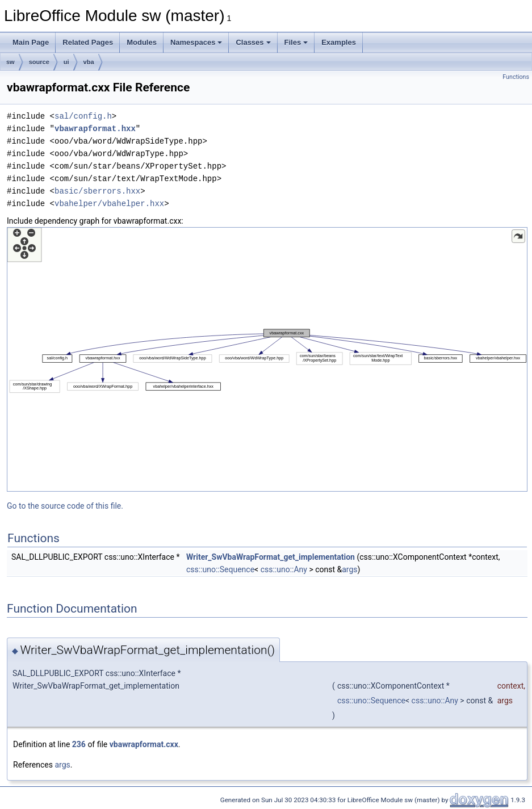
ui (66, 62)
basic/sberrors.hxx (97, 191)
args (349, 569)
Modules (142, 42)
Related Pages (88, 42)
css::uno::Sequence (220, 569)
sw (11, 62)
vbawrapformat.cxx (144, 744)
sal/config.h (83, 116)
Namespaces (196, 42)
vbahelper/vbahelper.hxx (109, 204)
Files (296, 42)
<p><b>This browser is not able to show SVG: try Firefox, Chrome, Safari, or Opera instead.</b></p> (267, 359)
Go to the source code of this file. (65, 506)
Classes (253, 42)
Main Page (31, 42)
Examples (339, 42)
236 (79, 744)
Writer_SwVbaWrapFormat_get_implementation (271, 557)
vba (89, 62)
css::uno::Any (284, 569)
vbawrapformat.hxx (95, 129)
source (39, 62)
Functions (516, 77)
